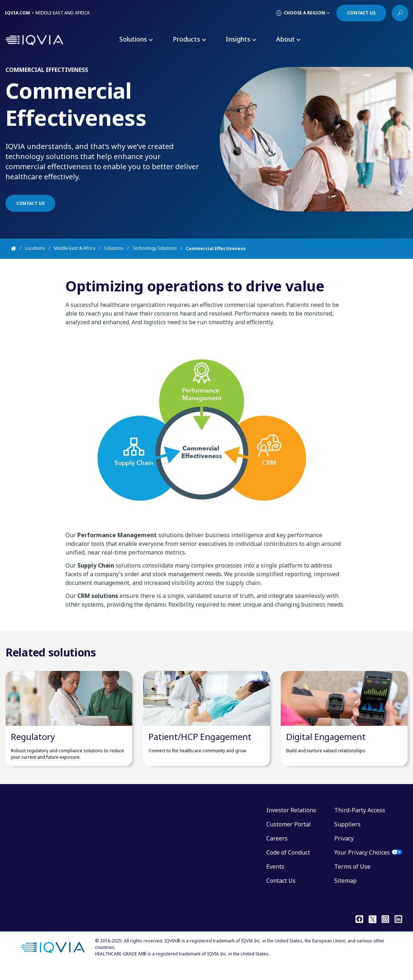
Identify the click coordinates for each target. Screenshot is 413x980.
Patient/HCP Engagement (200, 747)
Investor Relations (291, 821)
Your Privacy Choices (362, 863)
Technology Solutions (155, 249)
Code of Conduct (288, 863)
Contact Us (281, 891)
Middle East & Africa (75, 249)
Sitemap (345, 891)
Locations (35, 249)
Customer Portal (289, 835)
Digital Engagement (326, 747)
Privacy (344, 849)
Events (275, 877)
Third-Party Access (360, 821)
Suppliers (347, 835)
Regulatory (33, 747)
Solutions (114, 249)
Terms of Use (352, 877)
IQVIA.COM (17, 13)
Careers (277, 849)
